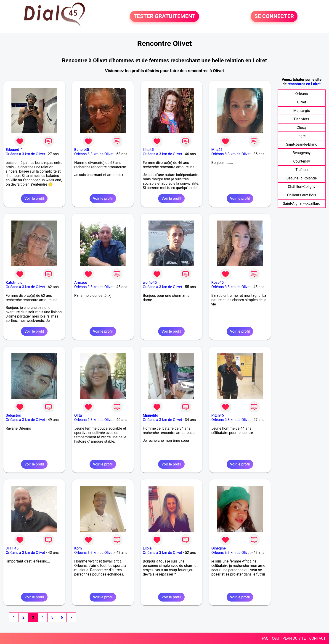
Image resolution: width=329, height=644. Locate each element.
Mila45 (217, 150)
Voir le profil (34, 198)
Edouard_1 (14, 150)
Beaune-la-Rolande (302, 178)
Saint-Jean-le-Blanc (302, 144)
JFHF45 (12, 548)
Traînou (302, 170)
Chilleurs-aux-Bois (301, 195)
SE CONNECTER (274, 16)
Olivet (302, 102)
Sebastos (13, 415)
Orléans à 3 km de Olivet (25, 154)
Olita (78, 415)
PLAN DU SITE (294, 638)
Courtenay (301, 161)
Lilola (147, 548)
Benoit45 (82, 150)
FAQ (265, 638)
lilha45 (148, 150)
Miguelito (150, 415)
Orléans (302, 94)
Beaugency (302, 153)
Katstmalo (14, 283)
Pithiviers (302, 119)
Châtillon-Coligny (302, 187)
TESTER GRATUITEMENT (164, 16)
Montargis (302, 111)
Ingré (302, 136)
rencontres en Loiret (304, 84)
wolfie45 (150, 283)
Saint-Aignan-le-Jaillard (302, 204)
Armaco (81, 283)
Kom (78, 548)
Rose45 (218, 283)
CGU (276, 638)
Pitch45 (218, 415)
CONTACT (317, 638)
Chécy (302, 127)
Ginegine (219, 548)
